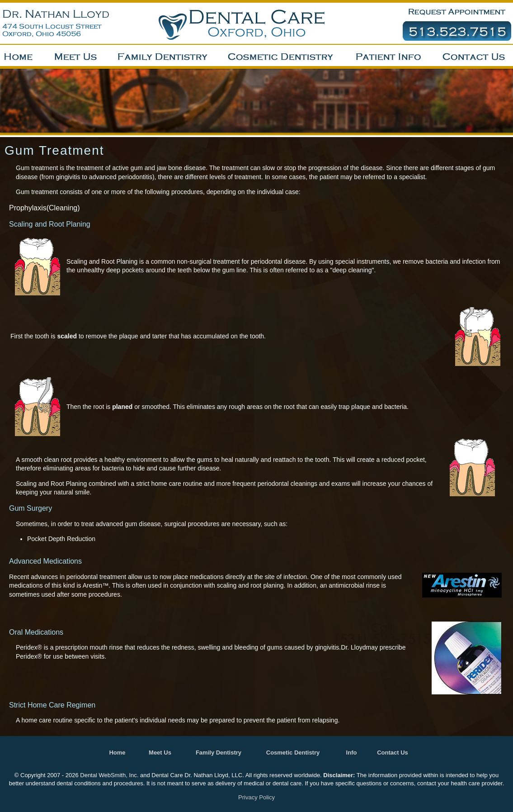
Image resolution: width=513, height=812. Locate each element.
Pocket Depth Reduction (61, 539)
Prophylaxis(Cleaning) (45, 208)
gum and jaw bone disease (168, 168)
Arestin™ (96, 585)
